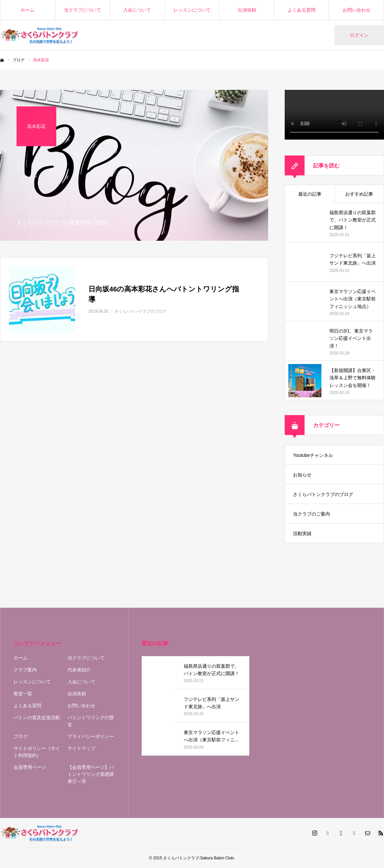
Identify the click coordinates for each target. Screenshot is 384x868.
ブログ (21, 736)
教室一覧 (23, 694)
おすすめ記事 (359, 194)
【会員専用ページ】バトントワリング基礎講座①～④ (91, 774)
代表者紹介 (79, 670)
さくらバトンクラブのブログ (323, 494)
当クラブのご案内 (312, 514)
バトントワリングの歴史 (91, 721)
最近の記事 (310, 194)
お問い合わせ (357, 10)
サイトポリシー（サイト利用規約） (37, 752)
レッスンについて (192, 10)
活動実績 (302, 533)
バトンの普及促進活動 (37, 717)
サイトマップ (81, 748)
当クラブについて (82, 10)
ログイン (359, 35)
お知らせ (302, 475)
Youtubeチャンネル (313, 455)
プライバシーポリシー (91, 736)
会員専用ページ (30, 767)
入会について (137, 10)
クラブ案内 (25, 670)
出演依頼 (247, 10)
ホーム (27, 10)
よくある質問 (302, 10)
